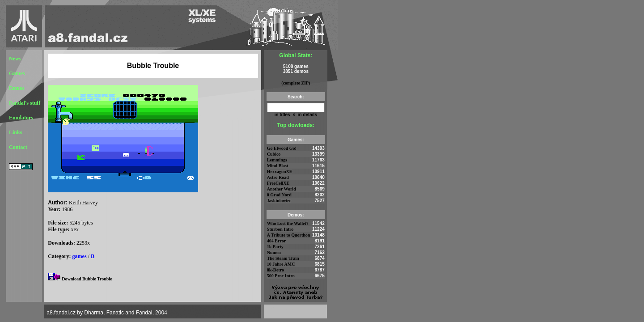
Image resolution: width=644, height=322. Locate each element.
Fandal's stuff (25, 103)
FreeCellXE (278, 183)
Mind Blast (278, 166)
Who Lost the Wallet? (288, 223)
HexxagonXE (280, 172)
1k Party (275, 247)
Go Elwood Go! (282, 148)
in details (307, 115)
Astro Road (278, 177)
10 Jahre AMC (281, 264)
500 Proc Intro (281, 276)
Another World (282, 189)
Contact (18, 147)
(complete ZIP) (296, 83)
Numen (274, 252)
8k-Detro (275, 270)
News (15, 59)
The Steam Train (283, 258)
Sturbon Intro (280, 229)
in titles (282, 115)
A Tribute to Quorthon (289, 235)
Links (15, 132)
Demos (17, 88)
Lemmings (277, 160)
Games (17, 73)
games (80, 256)
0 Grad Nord (279, 195)
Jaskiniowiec (279, 201)
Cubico (274, 154)
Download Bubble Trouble (87, 279)
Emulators (21, 118)
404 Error (276, 241)
